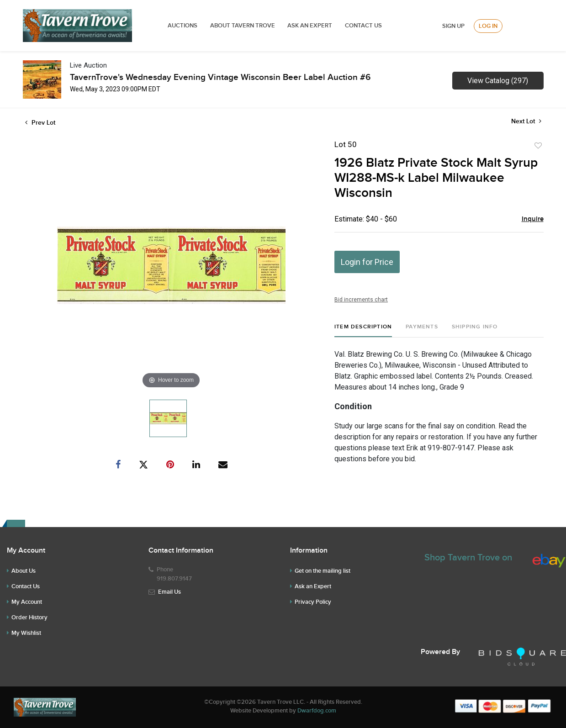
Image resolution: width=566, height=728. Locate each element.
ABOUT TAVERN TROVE (243, 26)
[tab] (363, 330)
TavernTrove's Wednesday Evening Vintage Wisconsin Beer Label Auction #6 (220, 77)
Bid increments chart (361, 300)
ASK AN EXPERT (310, 26)
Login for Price (367, 262)
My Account (27, 602)
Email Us (169, 592)
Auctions (182, 26)
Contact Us (363, 26)
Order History (29, 617)
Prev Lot (40, 123)
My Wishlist (26, 633)
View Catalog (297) (498, 81)
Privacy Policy (313, 602)
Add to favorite (538, 146)
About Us (24, 571)
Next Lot (526, 121)
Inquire (533, 219)
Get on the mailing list (323, 571)
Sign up (453, 26)
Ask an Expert (313, 586)
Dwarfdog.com (317, 711)
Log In (488, 26)
